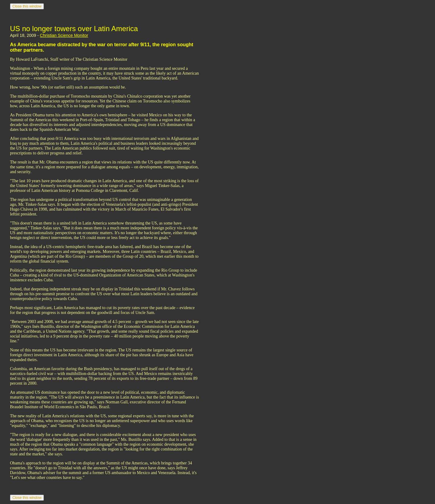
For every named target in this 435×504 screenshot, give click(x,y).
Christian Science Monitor (64, 35)
